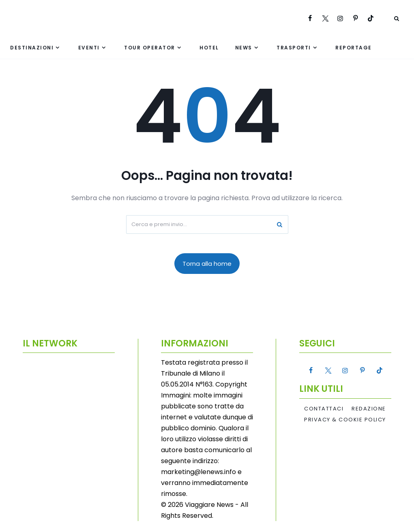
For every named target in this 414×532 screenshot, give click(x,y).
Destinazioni (32, 48)
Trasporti (294, 48)
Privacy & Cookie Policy (345, 420)
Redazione (369, 409)
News (244, 48)
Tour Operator (150, 48)
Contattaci (324, 409)
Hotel (209, 48)
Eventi (89, 48)
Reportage (354, 48)
